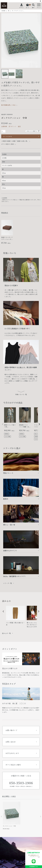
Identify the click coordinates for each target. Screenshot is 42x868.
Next (39, 40)
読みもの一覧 (6, 633)
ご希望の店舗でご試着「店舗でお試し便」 (15, 141)
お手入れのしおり (12, 753)
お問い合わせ (11, 742)
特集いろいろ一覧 (21, 394)
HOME (4, 11)
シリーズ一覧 (7, 583)
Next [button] (38, 613)
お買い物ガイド (11, 730)
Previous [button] (3, 613)
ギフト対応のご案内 (8, 144)
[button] (3, 424)
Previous (3, 40)
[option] (15, 616)
